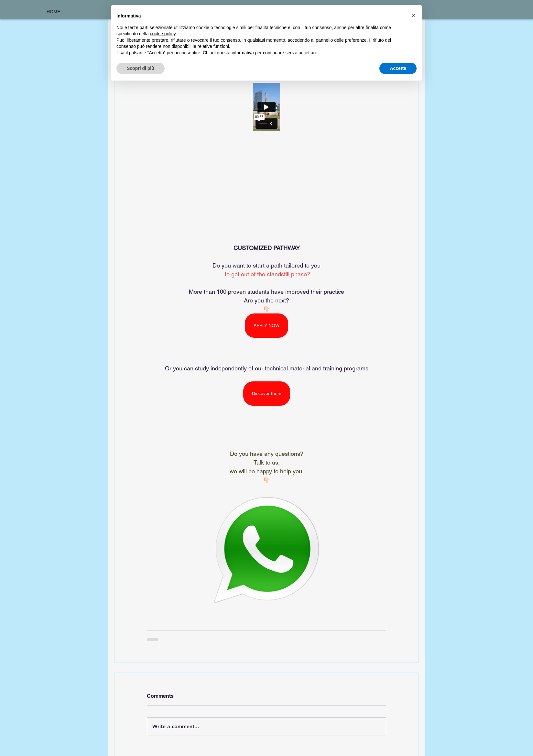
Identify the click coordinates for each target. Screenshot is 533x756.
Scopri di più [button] (141, 68)
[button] (413, 16)
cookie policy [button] (163, 34)
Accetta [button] (398, 68)
